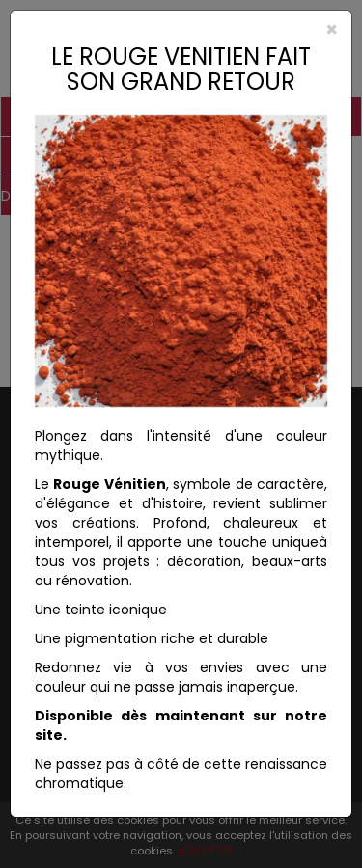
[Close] (181, 29)
